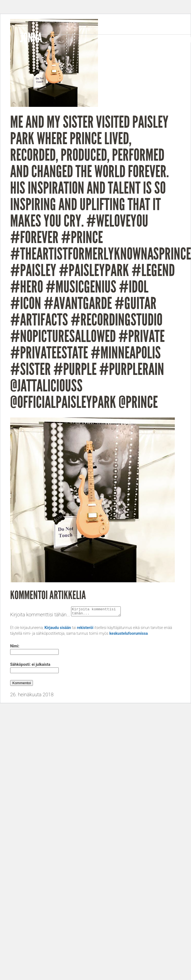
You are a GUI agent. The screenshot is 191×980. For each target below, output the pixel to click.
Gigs (165, 40)
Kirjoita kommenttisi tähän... (40, 616)
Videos (144, 40)
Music (121, 40)
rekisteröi (85, 629)
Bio (102, 40)
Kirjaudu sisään (58, 629)
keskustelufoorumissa (129, 635)
